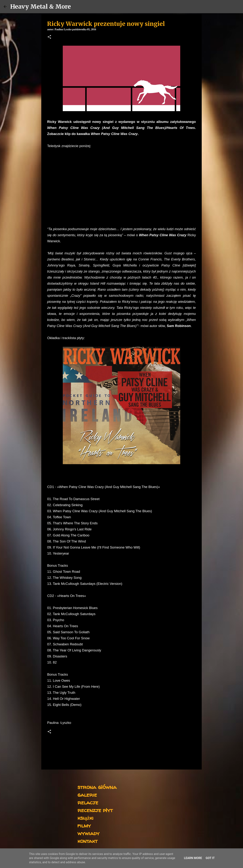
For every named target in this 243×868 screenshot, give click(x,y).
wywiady (88, 833)
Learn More (193, 858)
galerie (87, 795)
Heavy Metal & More (41, 7)
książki (85, 818)
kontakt (87, 841)
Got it (210, 858)
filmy (84, 825)
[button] (49, 37)
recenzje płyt (95, 810)
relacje (88, 802)
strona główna (97, 787)
